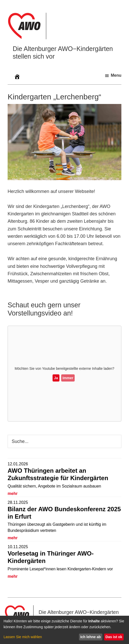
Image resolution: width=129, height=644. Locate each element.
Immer (68, 378)
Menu (116, 75)
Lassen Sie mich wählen (23, 637)
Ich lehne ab (91, 637)
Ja (56, 378)
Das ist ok (114, 637)
